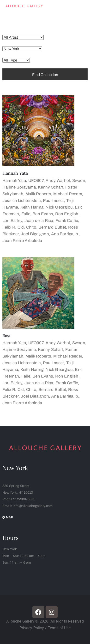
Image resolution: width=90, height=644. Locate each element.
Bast (7, 336)
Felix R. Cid (13, 227)
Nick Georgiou (59, 207)
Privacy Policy (32, 628)
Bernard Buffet (52, 227)
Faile (26, 214)
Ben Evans (43, 214)
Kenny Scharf (50, 187)
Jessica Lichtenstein (22, 201)
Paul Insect (53, 201)
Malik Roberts (38, 194)
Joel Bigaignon (35, 234)
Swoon (79, 181)
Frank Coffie (67, 221)
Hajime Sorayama (19, 187)
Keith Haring (32, 207)
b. (77, 234)
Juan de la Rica (39, 221)
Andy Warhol (58, 181)
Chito (31, 227)
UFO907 (36, 181)
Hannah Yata (15, 173)
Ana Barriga (62, 234)
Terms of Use (59, 628)
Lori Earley (12, 221)
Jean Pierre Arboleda (22, 241)
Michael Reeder (68, 194)
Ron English (67, 214)
